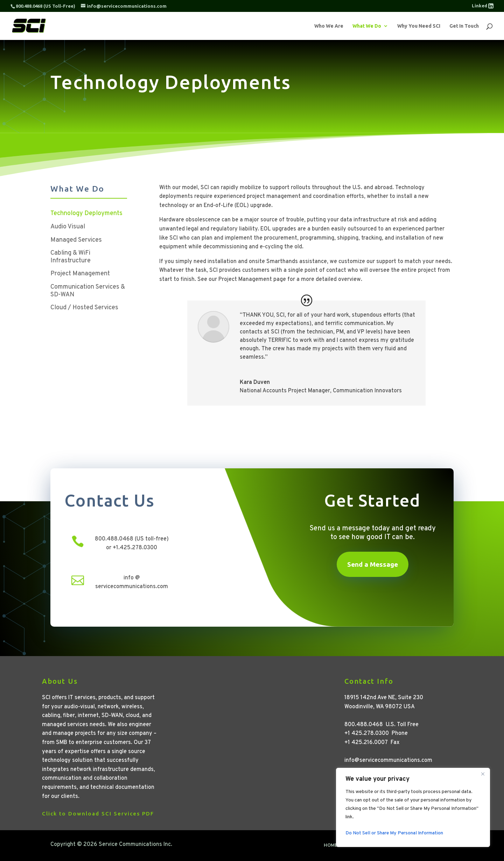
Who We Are (329, 26)
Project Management (80, 274)
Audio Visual (68, 227)
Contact (443, 846)
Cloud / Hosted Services (84, 308)
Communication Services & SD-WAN (88, 291)
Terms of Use (407, 846)
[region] (413, 807)
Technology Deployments (86, 214)
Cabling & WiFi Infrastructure (71, 257)
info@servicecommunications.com (388, 760)
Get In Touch (464, 26)
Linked (483, 6)
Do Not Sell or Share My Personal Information (394, 833)
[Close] (483, 774)
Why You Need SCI (419, 26)
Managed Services (76, 240)
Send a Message (373, 564)
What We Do (367, 26)
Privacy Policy (364, 846)
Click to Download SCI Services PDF (98, 814)
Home (331, 846)
